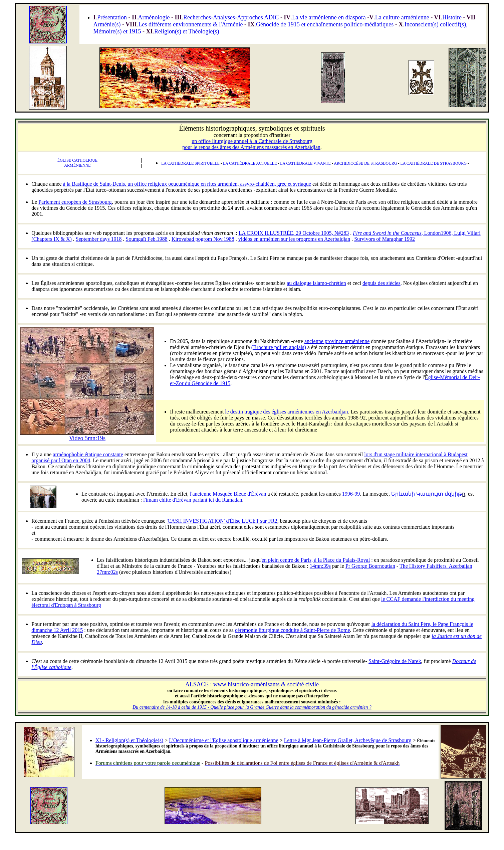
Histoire (453, 17)
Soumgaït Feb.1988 (147, 239)
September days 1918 (99, 239)
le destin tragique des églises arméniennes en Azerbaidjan (286, 412)
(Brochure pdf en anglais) (279, 347)
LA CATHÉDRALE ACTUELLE (250, 163)
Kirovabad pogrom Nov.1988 (203, 239)
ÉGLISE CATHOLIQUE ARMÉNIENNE (77, 163)
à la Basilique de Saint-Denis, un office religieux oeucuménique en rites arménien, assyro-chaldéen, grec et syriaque (187, 184)
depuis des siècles (382, 283)
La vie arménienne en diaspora (329, 17)
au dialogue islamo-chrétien (316, 283)
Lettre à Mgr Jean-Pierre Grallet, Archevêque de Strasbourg (348, 740)
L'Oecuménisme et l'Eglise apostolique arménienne (223, 740)
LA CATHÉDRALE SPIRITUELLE (190, 163)
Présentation (112, 17)
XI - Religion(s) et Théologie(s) (129, 740)
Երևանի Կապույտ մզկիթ (428, 494)
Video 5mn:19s (87, 438)
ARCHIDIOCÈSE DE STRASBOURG (365, 163)
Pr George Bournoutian (370, 566)
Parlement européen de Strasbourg (75, 202)
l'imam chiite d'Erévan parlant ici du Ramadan (193, 500)
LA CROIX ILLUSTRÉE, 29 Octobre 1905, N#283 (294, 233)
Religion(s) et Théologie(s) (187, 31)
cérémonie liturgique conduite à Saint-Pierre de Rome (292, 630)
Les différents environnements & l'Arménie (191, 24)
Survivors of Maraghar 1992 (385, 239)
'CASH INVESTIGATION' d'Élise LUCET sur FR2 (222, 521)
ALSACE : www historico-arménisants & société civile (252, 684)
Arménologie (154, 17)
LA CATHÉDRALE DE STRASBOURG (434, 163)
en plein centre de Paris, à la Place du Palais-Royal (316, 560)
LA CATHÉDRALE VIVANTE (305, 163)
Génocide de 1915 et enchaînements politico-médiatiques (325, 24)
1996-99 (351, 494)
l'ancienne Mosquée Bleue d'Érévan (228, 494)
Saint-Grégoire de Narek (395, 661)
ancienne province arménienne (337, 341)
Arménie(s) (107, 24)
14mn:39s (320, 566)
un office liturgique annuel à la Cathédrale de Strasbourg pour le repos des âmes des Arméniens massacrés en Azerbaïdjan (251, 144)
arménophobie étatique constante (88, 454)
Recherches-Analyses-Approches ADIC (231, 17)
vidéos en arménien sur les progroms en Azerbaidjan (294, 239)
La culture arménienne (402, 17)
